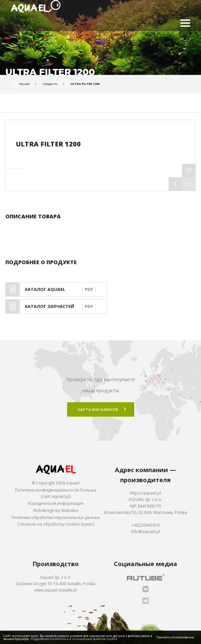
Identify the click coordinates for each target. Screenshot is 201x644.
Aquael (24, 84)
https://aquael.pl (145, 493)
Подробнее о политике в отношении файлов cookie (74, 639)
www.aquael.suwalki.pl (56, 590)
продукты (50, 84)
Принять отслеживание (175, 637)
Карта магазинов (98, 409)
